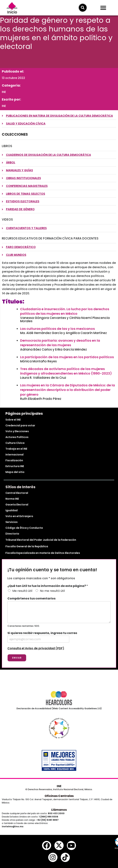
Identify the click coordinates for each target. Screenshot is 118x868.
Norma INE (12, 499)
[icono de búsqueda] (83, 8)
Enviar (17, 658)
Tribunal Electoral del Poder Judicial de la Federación (41, 540)
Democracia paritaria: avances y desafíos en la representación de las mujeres (60, 343)
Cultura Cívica (15, 443)
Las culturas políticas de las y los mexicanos (57, 329)
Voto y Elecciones (17, 431)
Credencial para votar (20, 425)
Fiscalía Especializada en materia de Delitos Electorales (43, 553)
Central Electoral (17, 493)
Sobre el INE (13, 420)
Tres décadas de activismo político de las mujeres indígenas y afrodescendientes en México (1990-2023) (66, 371)
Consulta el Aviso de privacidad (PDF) (36, 648)
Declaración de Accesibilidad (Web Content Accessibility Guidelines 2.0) (59, 708)
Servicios (12, 522)
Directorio (12, 534)
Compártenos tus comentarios (31, 599)
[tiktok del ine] (65, 857)
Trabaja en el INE (16, 449)
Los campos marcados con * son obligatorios (41, 578)
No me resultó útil (52, 591)
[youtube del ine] (71, 845)
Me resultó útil (22, 591)
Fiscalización (14, 460)
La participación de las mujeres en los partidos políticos (67, 357)
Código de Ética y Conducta (24, 528)
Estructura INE (15, 466)
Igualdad (12, 510)
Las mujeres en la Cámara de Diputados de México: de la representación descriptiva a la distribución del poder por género (68, 390)
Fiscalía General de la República (27, 546)
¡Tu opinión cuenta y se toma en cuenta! (52, 570)
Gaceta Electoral (17, 505)
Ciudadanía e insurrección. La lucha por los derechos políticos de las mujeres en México (65, 311)
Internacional (15, 455)
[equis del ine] (59, 845)
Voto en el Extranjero (19, 516)
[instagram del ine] (53, 857)
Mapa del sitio (15, 472)
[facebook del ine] (47, 845)
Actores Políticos (17, 437)
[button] (103, 8)
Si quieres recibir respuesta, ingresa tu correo (42, 633)
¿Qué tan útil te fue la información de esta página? (48, 586)
